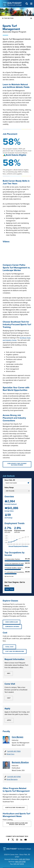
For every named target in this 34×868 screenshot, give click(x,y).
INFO (9, 673)
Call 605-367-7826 (14, 751)
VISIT (9, 698)
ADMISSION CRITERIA (12, 627)
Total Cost (9, 647)
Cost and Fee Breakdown (15, 651)
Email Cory (11, 754)
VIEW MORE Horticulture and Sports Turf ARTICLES (17, 824)
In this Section (8, 18)
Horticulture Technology (15, 808)
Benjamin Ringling (20, 762)
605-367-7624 (24, 859)
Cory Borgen (18, 737)
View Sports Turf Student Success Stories (17, 464)
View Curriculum (11, 622)
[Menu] (31, 4)
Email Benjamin (12, 779)
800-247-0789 (20, 862)
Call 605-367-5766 (14, 777)
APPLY (9, 720)
